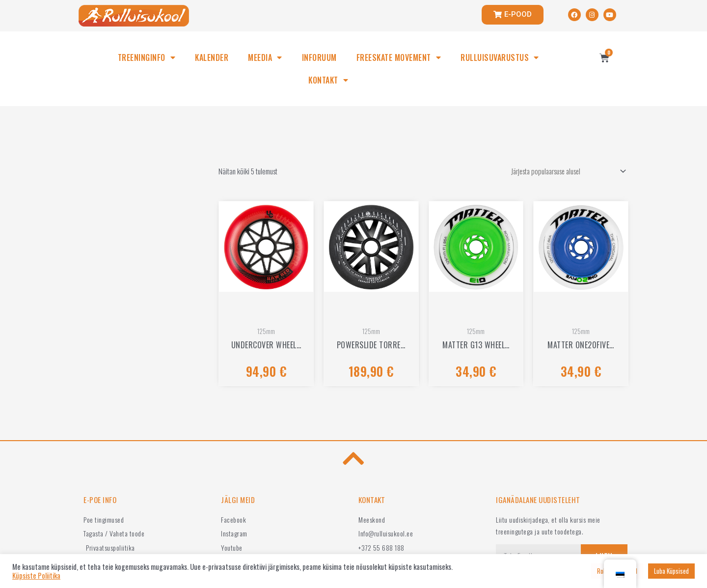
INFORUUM (319, 57)
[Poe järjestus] (564, 171)
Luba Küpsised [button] (671, 571)
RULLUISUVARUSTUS (500, 57)
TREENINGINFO (147, 57)
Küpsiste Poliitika (36, 576)
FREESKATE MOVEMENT (399, 57)
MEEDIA (265, 57)
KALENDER (212, 57)
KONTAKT (328, 80)
